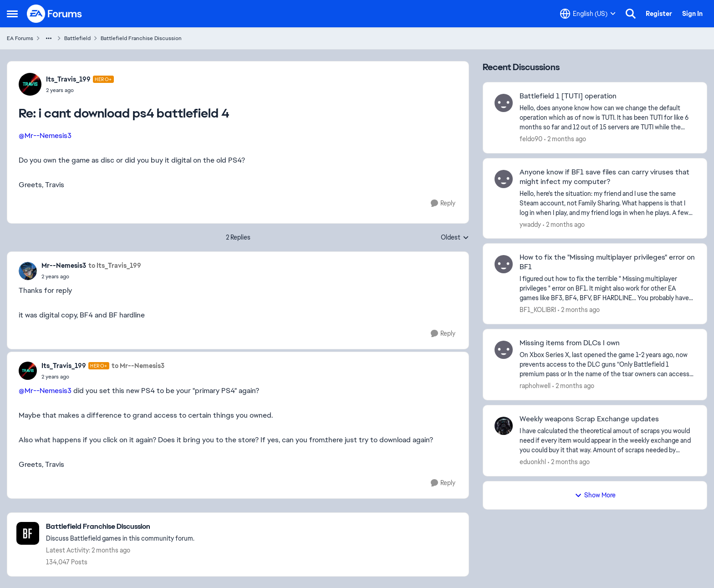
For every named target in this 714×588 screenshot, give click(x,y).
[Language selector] (588, 14)
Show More (595, 495)
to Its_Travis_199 (115, 266)
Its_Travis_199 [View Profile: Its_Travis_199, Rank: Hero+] (68, 79)
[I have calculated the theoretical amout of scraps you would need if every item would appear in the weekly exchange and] (607, 441)
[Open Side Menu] (12, 14)
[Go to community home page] (55, 14)
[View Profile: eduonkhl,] (504, 426)
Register (659, 14)
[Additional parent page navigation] (49, 38)
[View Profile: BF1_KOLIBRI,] (504, 264)
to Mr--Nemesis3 (138, 366)
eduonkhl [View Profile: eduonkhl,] (533, 462)
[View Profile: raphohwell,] (504, 350)
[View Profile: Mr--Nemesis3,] (28, 271)
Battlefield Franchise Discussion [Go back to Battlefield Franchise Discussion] (141, 38)
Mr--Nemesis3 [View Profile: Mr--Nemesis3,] (64, 266)
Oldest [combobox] (455, 238)
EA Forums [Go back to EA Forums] (20, 38)
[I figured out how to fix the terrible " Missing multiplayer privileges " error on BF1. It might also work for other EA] (607, 289)
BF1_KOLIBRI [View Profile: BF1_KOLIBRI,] (538, 310)
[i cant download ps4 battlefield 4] (80, 90)
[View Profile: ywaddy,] (504, 179)
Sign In (692, 14)
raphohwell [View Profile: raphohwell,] (535, 386)
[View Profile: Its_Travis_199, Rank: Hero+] (30, 84)
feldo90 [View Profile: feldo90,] (531, 139)
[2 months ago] (565, 139)
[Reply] (443, 203)
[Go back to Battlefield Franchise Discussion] (120, 527)
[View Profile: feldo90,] (504, 103)
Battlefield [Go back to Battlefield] (77, 38)
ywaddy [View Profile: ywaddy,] (530, 224)
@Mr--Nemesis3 (45, 135)
